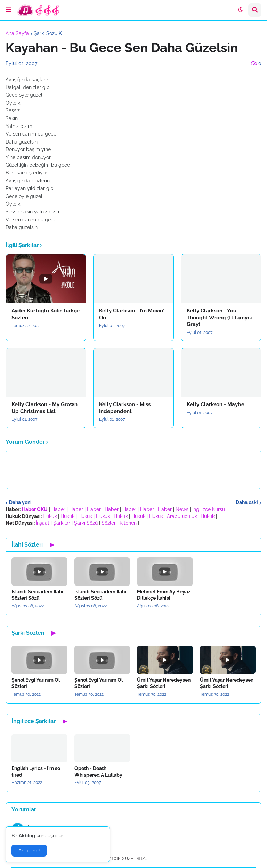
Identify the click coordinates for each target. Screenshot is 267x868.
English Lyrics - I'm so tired (36, 771)
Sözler (109, 523)
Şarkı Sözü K (48, 33)
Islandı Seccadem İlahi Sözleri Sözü (37, 595)
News (182, 509)
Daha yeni (20, 502)
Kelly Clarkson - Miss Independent (125, 408)
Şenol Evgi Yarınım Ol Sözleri (36, 683)
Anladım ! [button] (29, 851)
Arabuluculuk (182, 516)
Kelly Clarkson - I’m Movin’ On (132, 314)
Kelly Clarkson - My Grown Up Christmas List (44, 408)
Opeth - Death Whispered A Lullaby (98, 771)
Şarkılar (62, 523)
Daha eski (247, 502)
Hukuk (50, 516)
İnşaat (43, 523)
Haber (58, 509)
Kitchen (128, 523)
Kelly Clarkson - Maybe (216, 404)
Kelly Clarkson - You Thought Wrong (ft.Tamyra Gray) (220, 317)
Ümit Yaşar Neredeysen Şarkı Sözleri (164, 683)
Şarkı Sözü (86, 523)
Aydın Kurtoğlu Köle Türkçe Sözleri (46, 314)
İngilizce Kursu (209, 509)
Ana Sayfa (17, 33)
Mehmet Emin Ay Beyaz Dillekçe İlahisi (164, 595)
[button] (8, 10)
